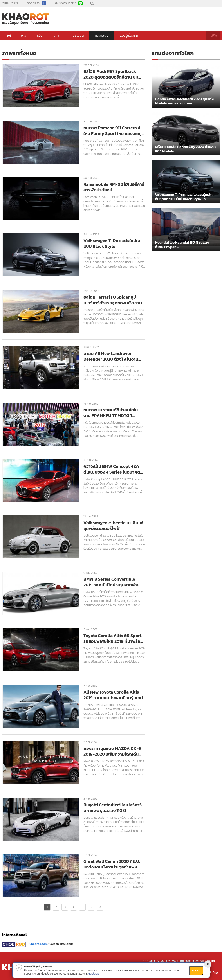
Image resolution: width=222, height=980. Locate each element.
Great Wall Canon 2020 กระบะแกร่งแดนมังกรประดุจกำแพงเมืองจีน (112, 864)
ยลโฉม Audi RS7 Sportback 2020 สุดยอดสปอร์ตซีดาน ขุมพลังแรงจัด (111, 74)
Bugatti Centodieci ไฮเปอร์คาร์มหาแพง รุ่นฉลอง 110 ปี (113, 808)
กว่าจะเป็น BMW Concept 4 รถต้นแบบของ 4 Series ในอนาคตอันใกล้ (112, 469)
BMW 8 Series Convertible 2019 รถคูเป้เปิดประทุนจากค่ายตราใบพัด (111, 582)
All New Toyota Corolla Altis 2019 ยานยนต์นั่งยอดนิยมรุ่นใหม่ (113, 695)
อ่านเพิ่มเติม (93, 974)
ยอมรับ (196, 970)
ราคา (57, 35)
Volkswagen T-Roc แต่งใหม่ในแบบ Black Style (112, 243)
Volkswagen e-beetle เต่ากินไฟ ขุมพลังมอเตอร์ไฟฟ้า (113, 526)
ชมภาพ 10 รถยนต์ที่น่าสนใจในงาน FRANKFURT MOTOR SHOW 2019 (111, 413)
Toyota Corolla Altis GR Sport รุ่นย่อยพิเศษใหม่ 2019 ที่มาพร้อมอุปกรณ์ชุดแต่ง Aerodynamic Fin (113, 638)
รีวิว (40, 35)
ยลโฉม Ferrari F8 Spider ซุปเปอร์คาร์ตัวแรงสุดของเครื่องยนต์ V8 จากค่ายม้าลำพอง (114, 300)
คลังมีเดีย (102, 35)
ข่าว (23, 35)
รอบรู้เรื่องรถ (129, 35)
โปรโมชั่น (78, 35)
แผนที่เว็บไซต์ (210, 973)
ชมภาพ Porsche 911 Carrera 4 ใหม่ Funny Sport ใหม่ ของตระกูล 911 (114, 131)
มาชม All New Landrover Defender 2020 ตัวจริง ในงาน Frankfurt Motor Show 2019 (111, 356)
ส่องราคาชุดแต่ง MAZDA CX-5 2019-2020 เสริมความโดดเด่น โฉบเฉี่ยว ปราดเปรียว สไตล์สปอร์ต (114, 751)
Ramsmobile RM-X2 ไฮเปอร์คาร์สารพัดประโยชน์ (114, 187)
